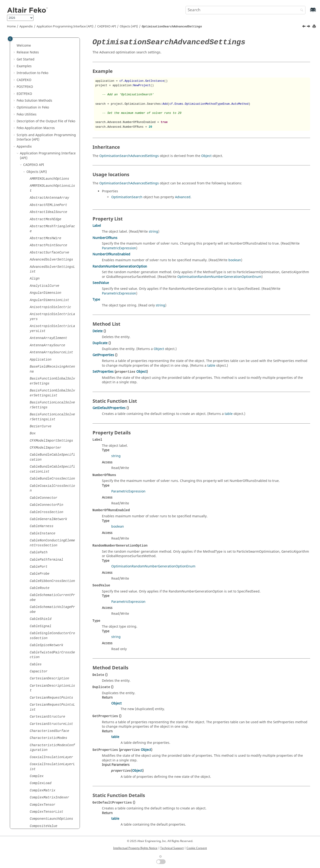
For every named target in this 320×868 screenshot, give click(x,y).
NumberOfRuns (105, 238)
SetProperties (103, 372)
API (107, 26)
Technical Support (172, 848)
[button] (28, 43)
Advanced (183, 197)
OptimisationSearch (127, 197)
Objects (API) (129, 26)
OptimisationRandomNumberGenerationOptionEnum (219, 277)
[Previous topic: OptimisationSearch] (304, 27)
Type (96, 300)
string (153, 232)
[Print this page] (315, 27)
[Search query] (246, 10)
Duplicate (100, 343)
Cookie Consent (197, 848)
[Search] (301, 10)
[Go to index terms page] (308, 12)
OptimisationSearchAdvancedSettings (129, 156)
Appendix (26, 26)
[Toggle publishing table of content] (10, 39)
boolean (235, 260)
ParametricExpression (119, 248)
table (211, 366)
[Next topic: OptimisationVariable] (309, 27)
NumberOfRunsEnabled (111, 254)
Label (97, 226)
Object (206, 156)
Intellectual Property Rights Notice (135, 848)
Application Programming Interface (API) (65, 26)
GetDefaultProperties (109, 408)
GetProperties (103, 355)
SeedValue (101, 283)
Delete (98, 331)
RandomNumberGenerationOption (120, 266)
